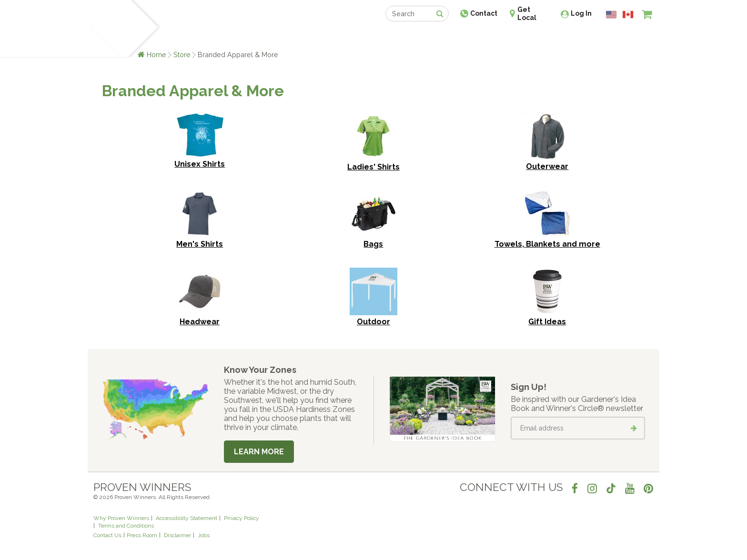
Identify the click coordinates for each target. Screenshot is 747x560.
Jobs (204, 535)
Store (182, 55)
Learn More (259, 452)
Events (398, 37)
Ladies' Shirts (373, 167)
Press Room (142, 535)
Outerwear (547, 166)
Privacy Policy (242, 518)
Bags (373, 244)
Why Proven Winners (121, 518)
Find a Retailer (322, 37)
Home (156, 55)
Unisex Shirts (200, 164)
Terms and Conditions (126, 526)
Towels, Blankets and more (547, 244)
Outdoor (373, 322)
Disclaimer (177, 535)
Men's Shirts (200, 244)
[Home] (105, 29)
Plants (177, 37)
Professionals (445, 37)
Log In (581, 13)
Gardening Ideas (257, 37)
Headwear (200, 322)
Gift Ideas (547, 322)
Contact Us (107, 535)
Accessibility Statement (187, 518)
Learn (208, 37)
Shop (367, 37)
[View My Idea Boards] (630, 38)
